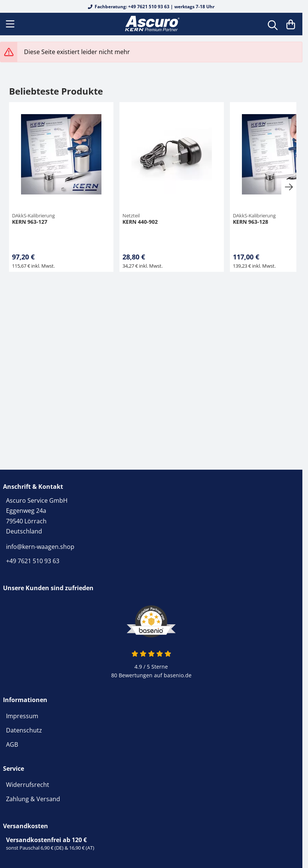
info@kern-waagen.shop (40, 547)
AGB (12, 744)
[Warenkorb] (291, 24)
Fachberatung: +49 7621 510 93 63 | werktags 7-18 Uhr (151, 7)
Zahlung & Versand (33, 799)
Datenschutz (24, 730)
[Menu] (11, 24)
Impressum (22, 716)
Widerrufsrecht (28, 785)
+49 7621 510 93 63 (33, 561)
